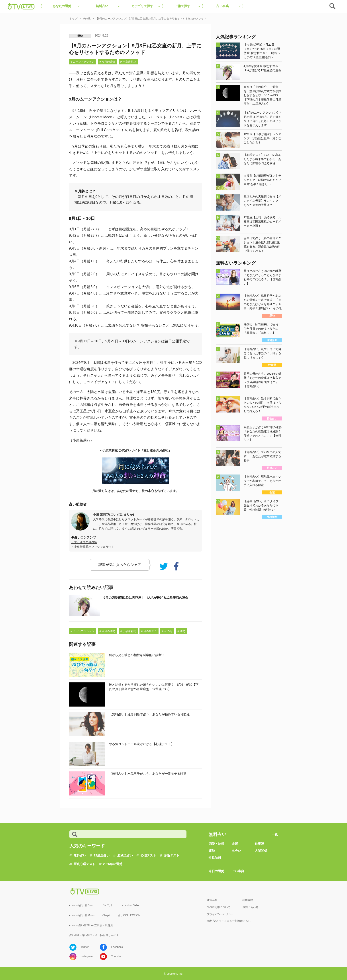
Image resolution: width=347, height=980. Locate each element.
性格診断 (215, 858)
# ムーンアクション (82, 62)
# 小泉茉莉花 (128, 62)
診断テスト (172, 855)
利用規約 (248, 900)
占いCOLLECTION (129, 915)
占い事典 (238, 871)
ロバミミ (108, 905)
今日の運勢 (216, 871)
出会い (236, 851)
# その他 (167, 631)
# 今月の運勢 (107, 62)
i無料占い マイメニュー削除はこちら (229, 921)
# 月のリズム (149, 631)
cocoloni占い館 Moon (82, 915)
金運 (235, 844)
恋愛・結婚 (216, 844)
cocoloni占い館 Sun (81, 905)
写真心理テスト (84, 864)
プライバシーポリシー (220, 914)
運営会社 (212, 900)
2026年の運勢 (113, 864)
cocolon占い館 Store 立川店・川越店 (91, 925)
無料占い (80, 855)
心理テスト (148, 855)
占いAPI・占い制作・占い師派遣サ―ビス (94, 935)
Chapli (106, 915)
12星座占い (102, 855)
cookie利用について (219, 907)
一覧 (275, 834)
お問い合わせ (250, 907)
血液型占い (125, 855)
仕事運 (259, 844)
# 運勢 (181, 631)
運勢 (80, 36)
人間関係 (261, 851)
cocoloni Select (131, 905)
